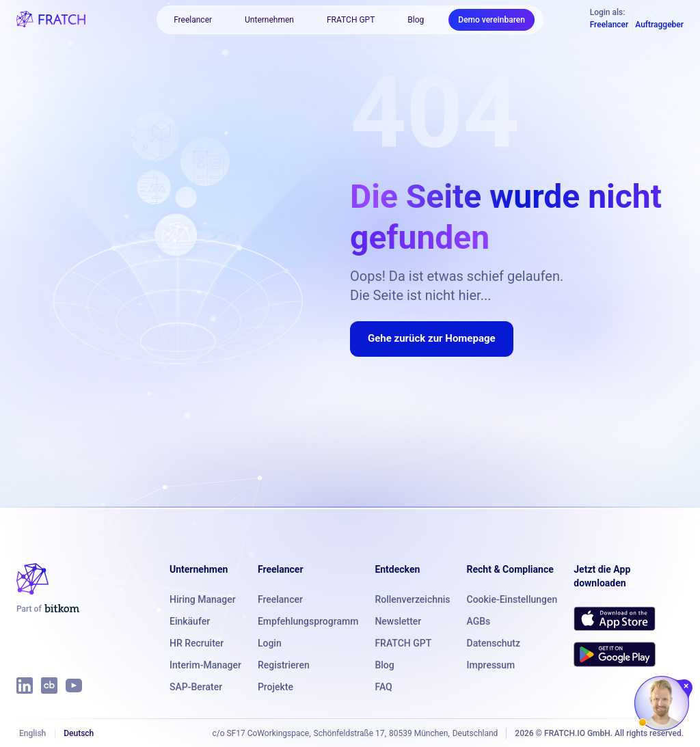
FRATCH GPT (351, 20)
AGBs (479, 621)
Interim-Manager (205, 665)
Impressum (491, 665)
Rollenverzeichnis (412, 599)
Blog (416, 20)
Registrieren (284, 665)
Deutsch (79, 733)
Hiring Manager (203, 599)
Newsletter (398, 621)
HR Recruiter (197, 643)
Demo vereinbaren (492, 20)
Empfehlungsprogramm (308, 621)
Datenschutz (494, 643)
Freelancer (193, 20)
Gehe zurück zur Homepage (432, 338)
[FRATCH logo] (51, 19)
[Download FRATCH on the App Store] (615, 619)
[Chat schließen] (687, 686)
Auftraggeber (659, 25)
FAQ (383, 687)
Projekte (275, 687)
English (32, 733)
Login (270, 643)
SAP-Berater (196, 687)
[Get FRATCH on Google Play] (615, 654)
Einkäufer (190, 621)
